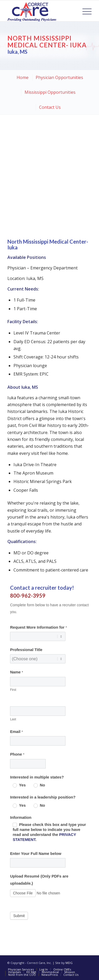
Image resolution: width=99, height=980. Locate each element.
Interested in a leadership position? (43, 797)
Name (16, 672)
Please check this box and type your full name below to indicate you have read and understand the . (49, 832)
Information (21, 818)
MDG (69, 963)
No (39, 785)
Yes (19, 785)
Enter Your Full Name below (36, 854)
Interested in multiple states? (37, 777)
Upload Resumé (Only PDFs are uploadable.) (39, 880)
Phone (17, 754)
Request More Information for (38, 627)
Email (16, 732)
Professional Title (26, 650)
